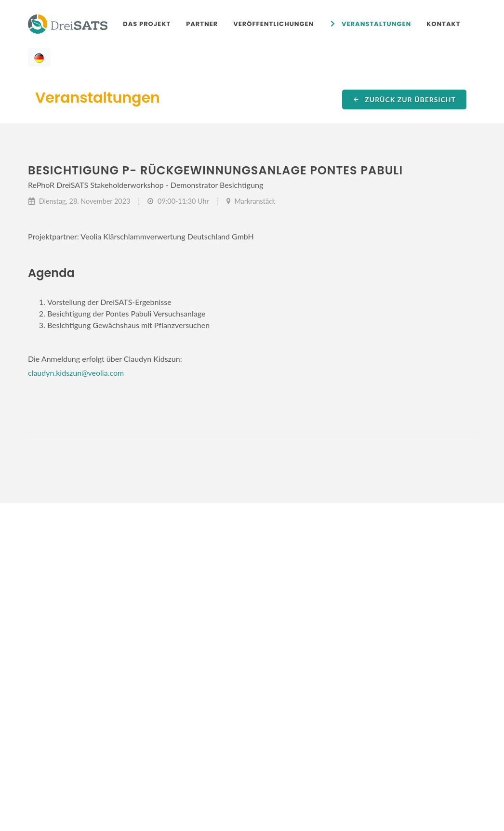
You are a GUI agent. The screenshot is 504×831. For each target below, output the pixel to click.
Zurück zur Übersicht (404, 99)
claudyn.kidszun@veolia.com (76, 373)
